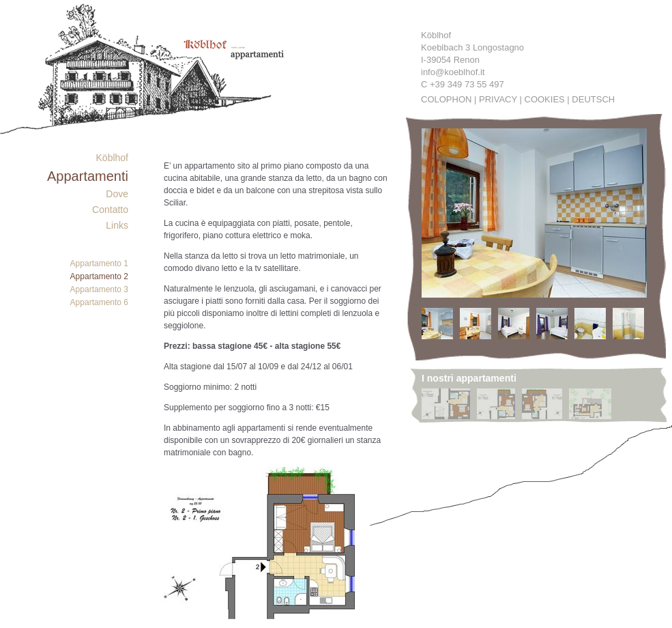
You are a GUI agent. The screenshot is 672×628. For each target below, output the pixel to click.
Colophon (446, 99)
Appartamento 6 (99, 302)
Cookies (545, 99)
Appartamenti (88, 176)
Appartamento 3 (99, 289)
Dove (117, 194)
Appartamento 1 (99, 263)
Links (117, 225)
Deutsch (593, 99)
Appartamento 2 (99, 276)
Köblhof (112, 158)
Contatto (110, 210)
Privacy (498, 99)
